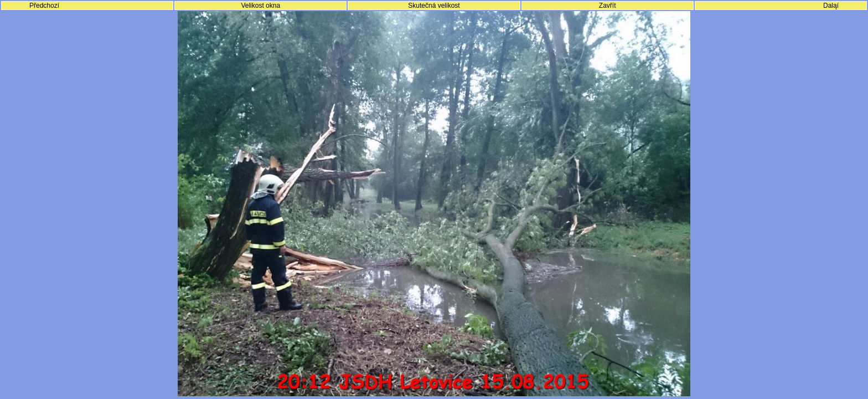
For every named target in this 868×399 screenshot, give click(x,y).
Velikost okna (260, 6)
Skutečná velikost (434, 6)
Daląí (831, 6)
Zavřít (608, 6)
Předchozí (44, 6)
